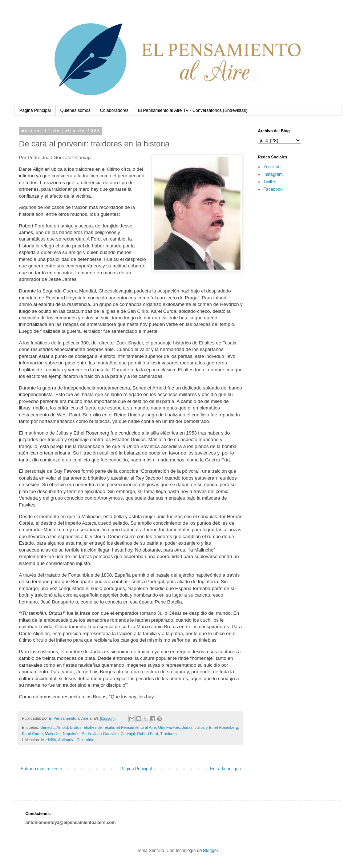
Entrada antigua (225, 769)
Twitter (270, 182)
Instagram (273, 174)
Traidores (168, 734)
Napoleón (71, 734)
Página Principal (35, 110)
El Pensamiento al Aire (136, 727)
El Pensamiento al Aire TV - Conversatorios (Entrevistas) (193, 110)
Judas (187, 727)
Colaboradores (114, 110)
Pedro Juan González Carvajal (108, 734)
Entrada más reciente (41, 769)
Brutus (76, 727)
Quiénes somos (75, 110)
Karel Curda (32, 734)
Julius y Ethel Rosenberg (216, 727)
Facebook (273, 189)
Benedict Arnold (54, 727)
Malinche (53, 734)
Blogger (211, 851)
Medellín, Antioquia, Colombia (67, 740)
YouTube (272, 167)
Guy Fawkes (169, 727)
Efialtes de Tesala (99, 727)
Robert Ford (148, 734)
